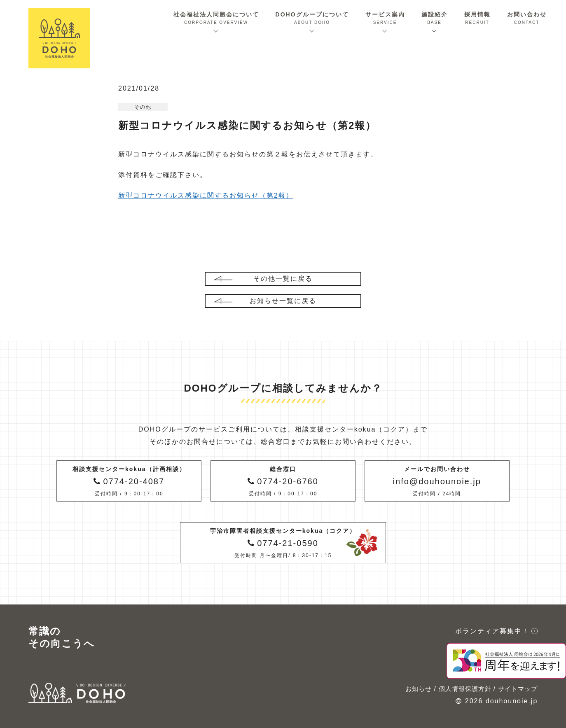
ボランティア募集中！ (492, 631)
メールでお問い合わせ (437, 482)
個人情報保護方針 (465, 689)
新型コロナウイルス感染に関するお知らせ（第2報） (206, 195)
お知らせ (419, 689)
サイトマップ (518, 689)
